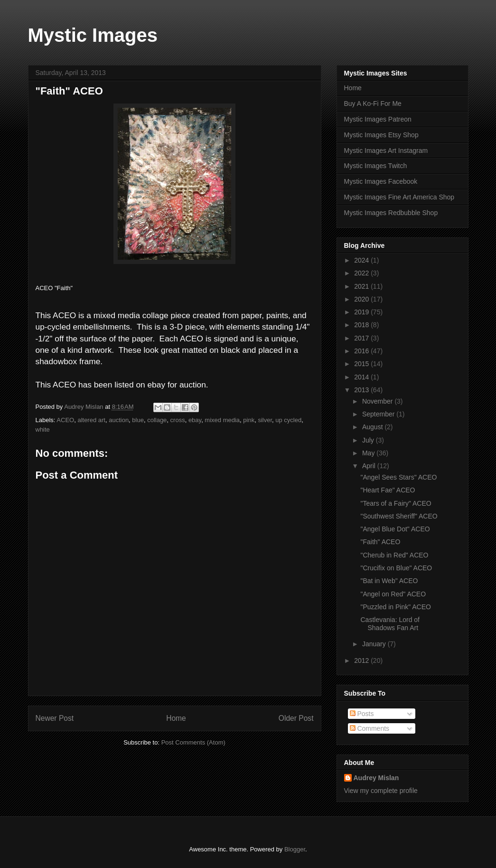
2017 (362, 338)
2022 (362, 273)
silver (265, 420)
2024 (362, 260)
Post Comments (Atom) (193, 742)
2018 (362, 325)
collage (157, 420)
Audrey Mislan (376, 778)
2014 (362, 377)
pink (249, 420)
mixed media (222, 420)
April (370, 466)
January (375, 644)
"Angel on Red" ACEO (393, 594)
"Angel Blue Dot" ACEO (395, 529)
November (378, 401)
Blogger (295, 849)
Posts (362, 714)
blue (138, 420)
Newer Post (55, 718)
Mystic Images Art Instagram (386, 151)
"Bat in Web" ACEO (389, 581)
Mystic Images (93, 35)
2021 (362, 286)
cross (178, 420)
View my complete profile (381, 791)
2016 (362, 351)
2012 (362, 660)
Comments (370, 728)
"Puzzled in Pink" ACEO (395, 607)
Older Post (296, 718)
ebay (195, 420)
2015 (362, 364)
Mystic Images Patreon (378, 119)
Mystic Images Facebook (381, 181)
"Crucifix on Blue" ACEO (396, 568)
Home (176, 718)
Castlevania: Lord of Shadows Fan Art (390, 624)
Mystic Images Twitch (376, 166)
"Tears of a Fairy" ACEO (396, 503)
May (369, 453)
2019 (362, 312)
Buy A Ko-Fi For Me (373, 104)
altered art (91, 420)
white (43, 429)
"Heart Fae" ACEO (388, 490)
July (369, 440)
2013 (362, 390)
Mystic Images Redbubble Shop (391, 213)
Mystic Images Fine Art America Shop (399, 197)
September (379, 414)
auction (119, 420)
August (373, 427)
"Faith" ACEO (380, 542)
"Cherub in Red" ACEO (394, 555)
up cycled (288, 420)
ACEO (65, 420)
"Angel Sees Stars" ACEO (398, 477)
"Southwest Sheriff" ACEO (399, 516)
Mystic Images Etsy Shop (381, 135)
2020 (362, 299)
